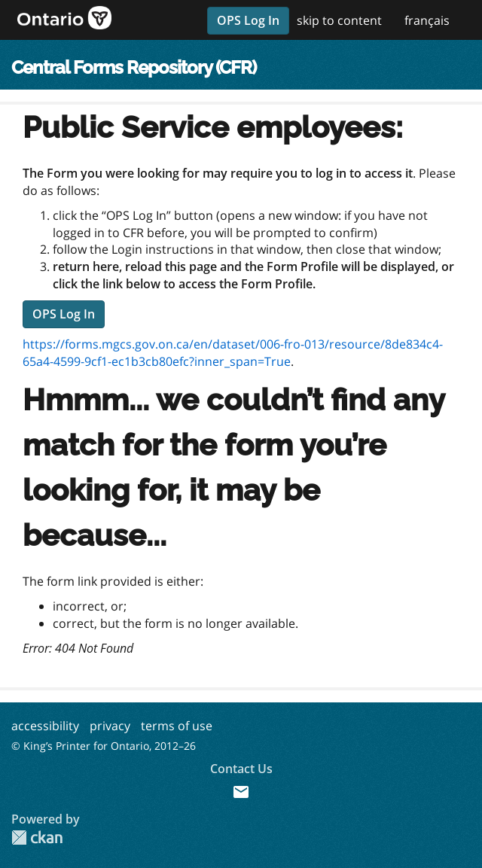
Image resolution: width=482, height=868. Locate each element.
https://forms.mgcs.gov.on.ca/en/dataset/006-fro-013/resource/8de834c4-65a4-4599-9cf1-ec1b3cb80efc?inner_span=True (233, 353)
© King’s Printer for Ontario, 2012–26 (104, 746)
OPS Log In (248, 20)
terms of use (177, 726)
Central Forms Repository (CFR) (134, 67)
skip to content (339, 20)
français (427, 20)
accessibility (45, 726)
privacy (110, 726)
